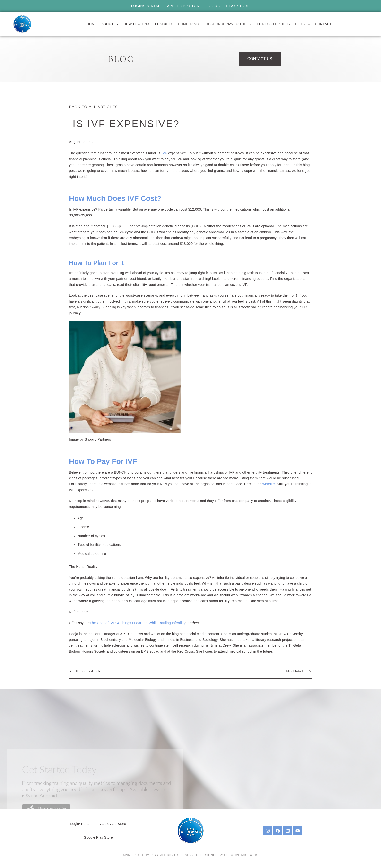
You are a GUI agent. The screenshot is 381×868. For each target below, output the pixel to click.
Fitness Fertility (274, 24)
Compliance (190, 24)
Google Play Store (230, 6)
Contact (323, 24)
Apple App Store (184, 6)
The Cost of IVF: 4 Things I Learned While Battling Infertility (138, 623)
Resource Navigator (229, 24)
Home (92, 24)
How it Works (137, 24)
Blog (303, 24)
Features (164, 24)
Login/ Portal (145, 6)
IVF (165, 153)
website (269, 484)
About (110, 24)
